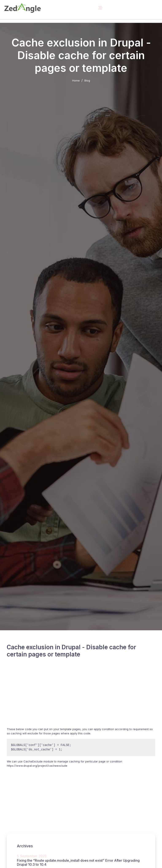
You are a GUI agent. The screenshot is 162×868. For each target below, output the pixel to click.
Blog (87, 80)
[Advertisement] (81, 698)
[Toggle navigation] (100, 8)
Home (76, 80)
